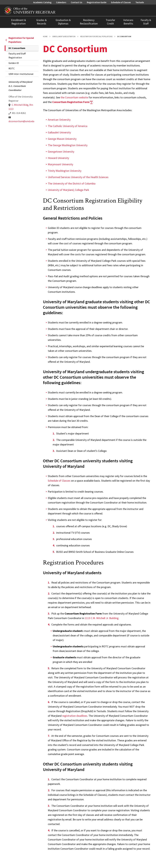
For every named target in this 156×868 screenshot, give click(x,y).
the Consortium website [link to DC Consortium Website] (74, 97)
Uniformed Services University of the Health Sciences (78, 177)
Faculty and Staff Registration (17, 56)
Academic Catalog (42, 2)
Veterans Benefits (128, 22)
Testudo (140, 2)
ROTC (12, 68)
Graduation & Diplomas (63, 22)
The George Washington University (68, 145)
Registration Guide (97, 2)
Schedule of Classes (121, 2)
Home (45, 36)
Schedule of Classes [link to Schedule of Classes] (59, 481)
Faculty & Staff (146, 22)
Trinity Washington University (65, 171)
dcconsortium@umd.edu (21, 121)
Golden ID (14, 63)
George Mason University (62, 139)
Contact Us (77, 2)
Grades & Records (41, 22)
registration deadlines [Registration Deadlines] (75, 716)
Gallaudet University (59, 132)
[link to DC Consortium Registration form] (73, 102)
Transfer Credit (110, 22)
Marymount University (60, 164)
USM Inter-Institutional (21, 74)
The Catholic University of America (68, 126)
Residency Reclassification (89, 22)
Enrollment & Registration (19, 22)
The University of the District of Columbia (72, 183)
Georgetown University (61, 152)
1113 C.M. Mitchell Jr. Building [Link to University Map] (102, 618)
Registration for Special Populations (20, 40)
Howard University (58, 158)
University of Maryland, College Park (68, 190)
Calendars (61, 2)
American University (59, 120)
